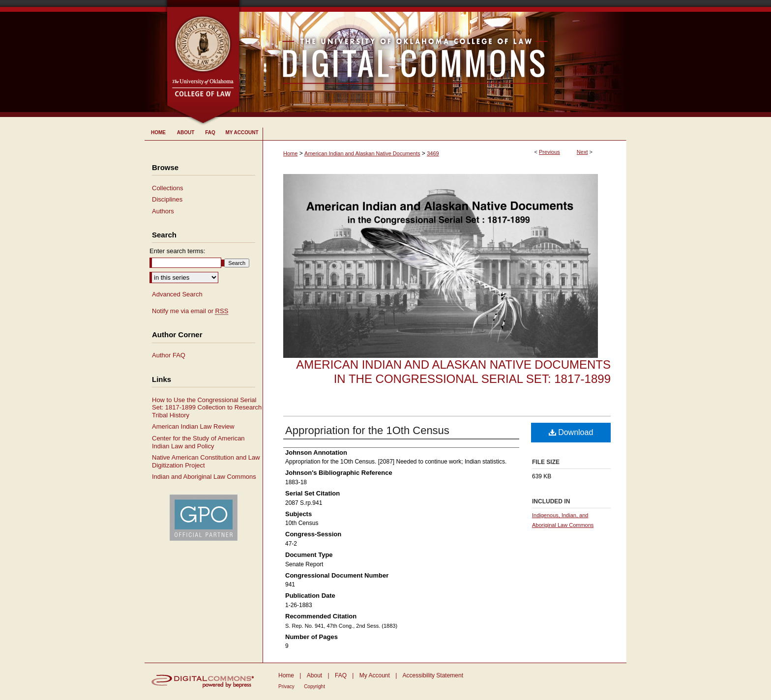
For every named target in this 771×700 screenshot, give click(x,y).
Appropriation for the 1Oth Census (367, 430)
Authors (163, 211)
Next (582, 152)
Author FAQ (169, 355)
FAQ (341, 675)
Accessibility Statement (433, 675)
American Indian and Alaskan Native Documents (362, 153)
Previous (549, 152)
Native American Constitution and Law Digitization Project (206, 461)
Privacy (286, 686)
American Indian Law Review (193, 426)
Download (571, 432)
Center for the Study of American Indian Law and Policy (198, 442)
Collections (168, 188)
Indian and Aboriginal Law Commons (204, 477)
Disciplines (167, 199)
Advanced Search (177, 294)
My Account (375, 675)
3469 (433, 153)
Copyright (314, 686)
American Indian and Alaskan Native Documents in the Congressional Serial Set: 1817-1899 (453, 372)
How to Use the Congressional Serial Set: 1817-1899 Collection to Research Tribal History (207, 408)
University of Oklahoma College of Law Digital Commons (433, 58)
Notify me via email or (190, 311)
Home (290, 153)
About (314, 675)
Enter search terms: (177, 251)
